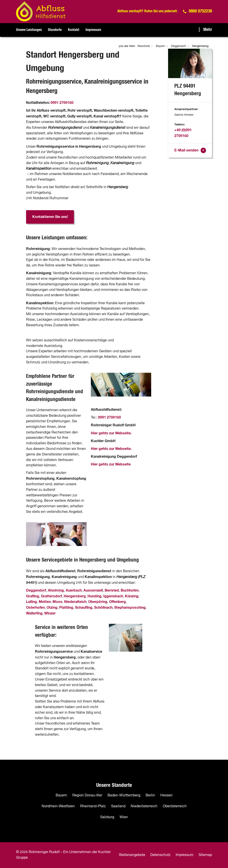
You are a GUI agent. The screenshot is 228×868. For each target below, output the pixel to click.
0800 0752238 (200, 11)
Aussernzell (93, 590)
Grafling (33, 596)
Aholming (56, 590)
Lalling (32, 602)
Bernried (112, 590)
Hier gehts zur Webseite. (111, 433)
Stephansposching (130, 608)
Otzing (52, 608)
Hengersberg (75, 596)
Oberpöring (98, 602)
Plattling (66, 608)
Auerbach (74, 590)
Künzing (132, 596)
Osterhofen (35, 608)
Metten (45, 602)
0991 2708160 (62, 103)
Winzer (50, 613)
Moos (57, 602)
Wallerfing (34, 613)
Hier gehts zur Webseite (111, 464)
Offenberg (117, 602)
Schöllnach (103, 608)
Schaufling (84, 608)
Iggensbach (113, 596)
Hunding (95, 596)
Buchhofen (130, 590)
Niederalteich (75, 602)
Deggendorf (36, 590)
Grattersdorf (51, 596)
